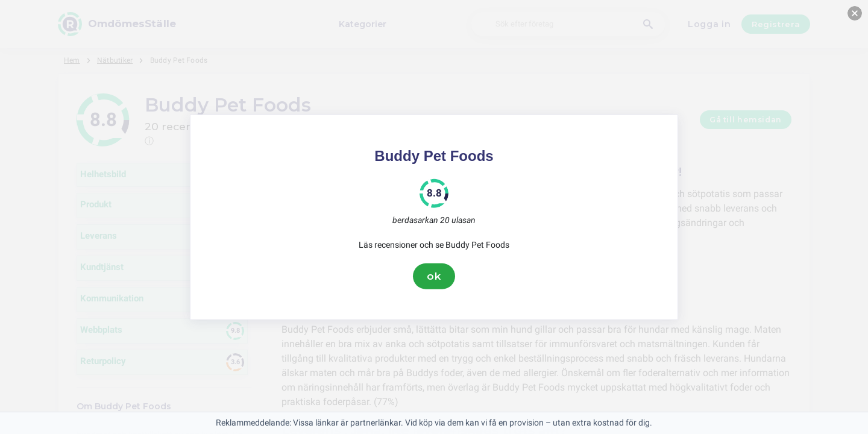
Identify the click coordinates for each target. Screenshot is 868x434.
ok (434, 276)
